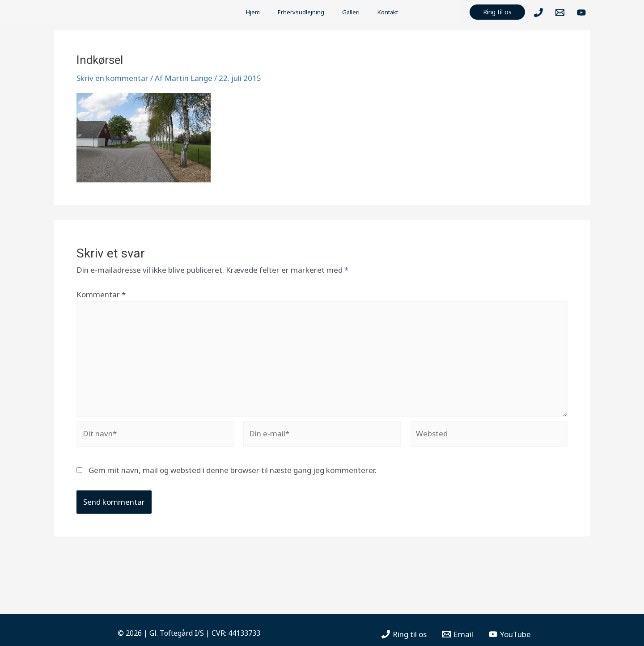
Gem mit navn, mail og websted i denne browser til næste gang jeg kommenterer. (233, 470)
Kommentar (101, 294)
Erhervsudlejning (301, 12)
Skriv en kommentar (112, 78)
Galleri (351, 12)
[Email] (458, 634)
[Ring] (538, 13)
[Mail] (560, 13)
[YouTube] (581, 13)
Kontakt (388, 12)
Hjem (253, 12)
